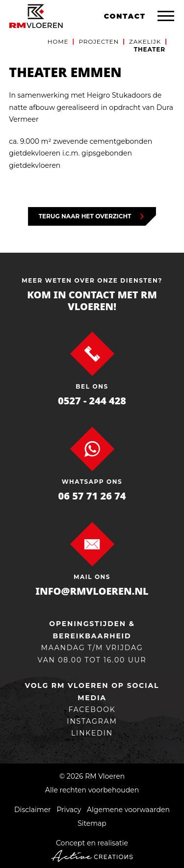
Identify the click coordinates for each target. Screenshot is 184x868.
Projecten (99, 41)
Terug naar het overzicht (85, 216)
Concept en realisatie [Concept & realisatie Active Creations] (92, 850)
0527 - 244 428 (92, 401)
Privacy (69, 810)
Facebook (92, 710)
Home (58, 41)
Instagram (92, 721)
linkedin (92, 733)
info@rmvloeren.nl (92, 591)
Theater (150, 49)
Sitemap (92, 823)
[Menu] (166, 16)
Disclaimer (33, 810)
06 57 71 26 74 (92, 496)
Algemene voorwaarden (128, 810)
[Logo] (36, 16)
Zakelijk (145, 41)
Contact (125, 16)
